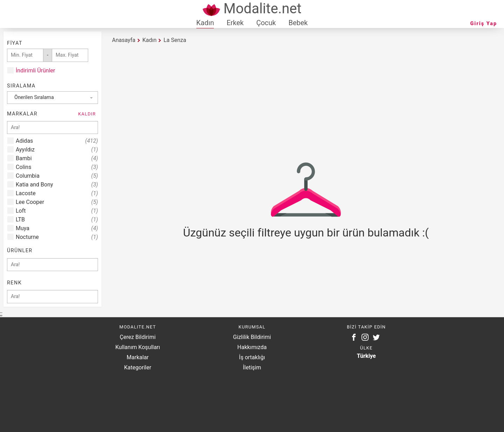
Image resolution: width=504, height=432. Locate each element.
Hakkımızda (252, 347)
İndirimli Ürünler (35, 70)
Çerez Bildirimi (138, 337)
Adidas (57, 141)
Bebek (298, 23)
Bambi (57, 158)
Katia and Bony (57, 185)
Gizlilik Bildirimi (252, 337)
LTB (57, 219)
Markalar (138, 357)
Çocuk (266, 23)
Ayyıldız (57, 150)
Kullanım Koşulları (138, 347)
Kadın (205, 23)
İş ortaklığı (252, 357)
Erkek (235, 23)
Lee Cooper (57, 202)
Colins (57, 167)
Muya (57, 228)
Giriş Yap (484, 24)
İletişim (252, 367)
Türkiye (366, 356)
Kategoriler (138, 367)
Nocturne (57, 237)
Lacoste (57, 193)
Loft (57, 211)
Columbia (57, 176)
